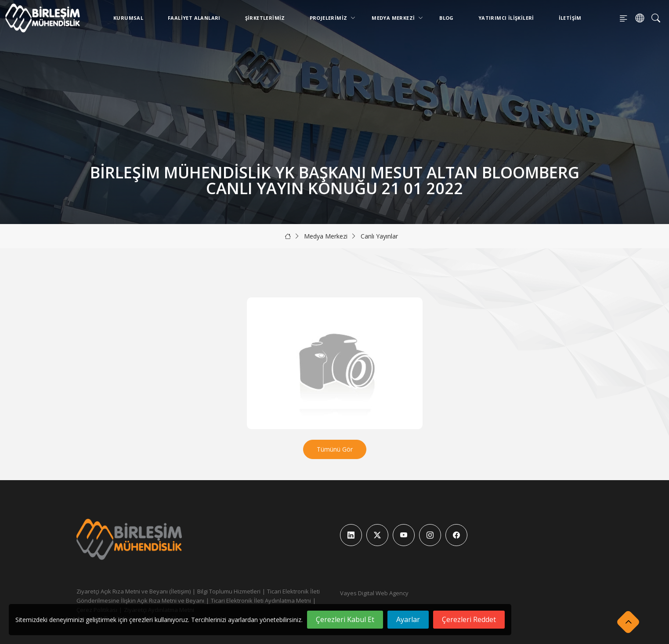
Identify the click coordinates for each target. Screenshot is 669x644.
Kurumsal (128, 18)
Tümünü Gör (335, 449)
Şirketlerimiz (265, 18)
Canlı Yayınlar (379, 236)
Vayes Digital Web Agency (374, 593)
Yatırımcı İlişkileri (506, 18)
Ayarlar (408, 619)
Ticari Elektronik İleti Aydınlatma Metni (261, 601)
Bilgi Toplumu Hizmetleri (229, 591)
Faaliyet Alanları (194, 18)
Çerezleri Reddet (469, 619)
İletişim (570, 18)
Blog (447, 18)
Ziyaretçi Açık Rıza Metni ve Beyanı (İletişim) (134, 591)
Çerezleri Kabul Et (345, 619)
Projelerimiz (330, 18)
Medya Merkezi (395, 18)
